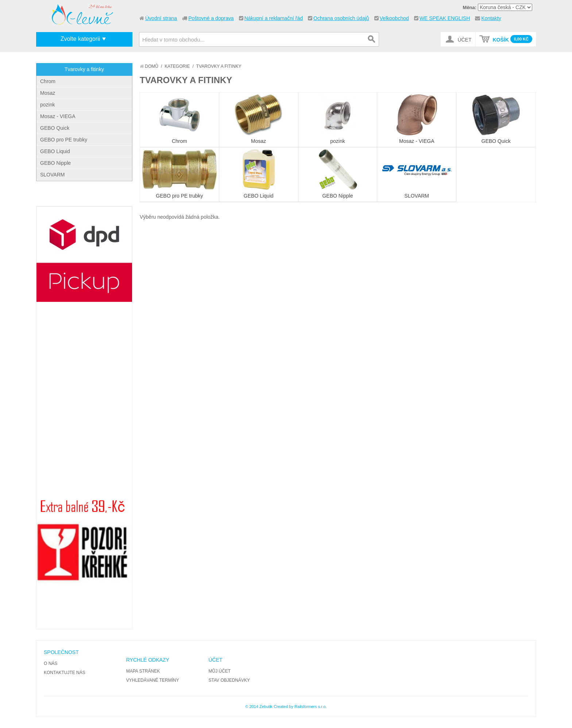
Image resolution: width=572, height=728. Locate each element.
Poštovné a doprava (211, 18)
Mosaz (48, 93)
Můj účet (220, 671)
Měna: (470, 7)
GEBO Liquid (55, 151)
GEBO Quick (55, 128)
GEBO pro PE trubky (64, 140)
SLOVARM (52, 175)
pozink (47, 105)
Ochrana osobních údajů (341, 18)
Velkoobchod (394, 18)
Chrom (48, 81)
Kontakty (491, 18)
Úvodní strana (161, 18)
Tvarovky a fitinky (84, 69)
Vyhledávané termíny (153, 680)
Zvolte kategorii (80, 39)
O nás (51, 663)
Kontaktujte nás (65, 673)
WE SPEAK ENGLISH (445, 18)
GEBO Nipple (55, 163)
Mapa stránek (143, 671)
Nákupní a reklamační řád (274, 18)
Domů (149, 66)
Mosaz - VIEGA (58, 116)
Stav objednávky (229, 680)
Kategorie (177, 66)
